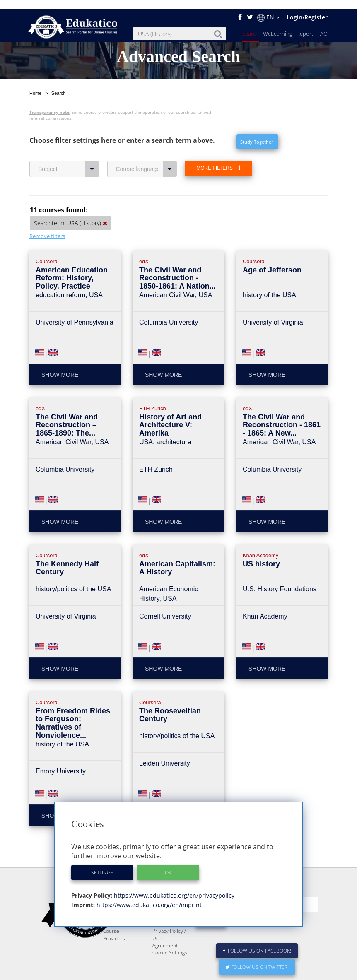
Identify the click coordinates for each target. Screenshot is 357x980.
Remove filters (47, 207)
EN (268, 9)
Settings (102, 864)
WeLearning (278, 25)
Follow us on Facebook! (257, 942)
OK (168, 864)
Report (305, 25)
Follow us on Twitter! (257, 958)
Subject (69, 140)
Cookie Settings (170, 944)
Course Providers (114, 926)
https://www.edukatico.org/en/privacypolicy (173, 887)
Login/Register (307, 8)
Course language (146, 140)
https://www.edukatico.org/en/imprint (148, 896)
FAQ (322, 25)
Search (251, 25)
